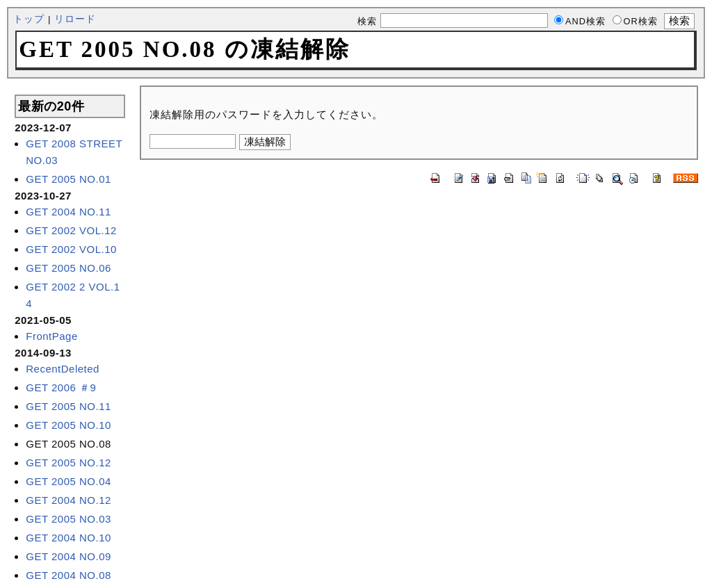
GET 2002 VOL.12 (71, 230)
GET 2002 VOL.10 (71, 249)
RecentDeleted (63, 369)
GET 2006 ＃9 (61, 387)
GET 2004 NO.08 (68, 575)
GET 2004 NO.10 (68, 538)
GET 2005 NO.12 (68, 463)
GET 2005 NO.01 (68, 179)
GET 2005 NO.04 (68, 481)
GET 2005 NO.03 (68, 519)
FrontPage (52, 336)
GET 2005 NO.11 (68, 406)
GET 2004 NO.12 (68, 500)
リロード (75, 19)
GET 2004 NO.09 (68, 556)
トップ (29, 19)
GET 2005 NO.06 (68, 268)
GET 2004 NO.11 (68, 212)
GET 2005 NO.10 (68, 425)
